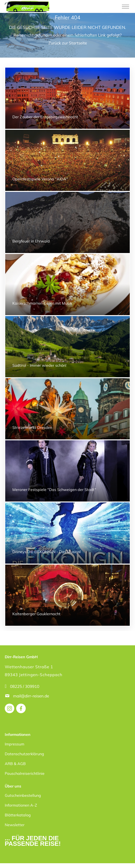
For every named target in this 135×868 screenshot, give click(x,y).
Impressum (15, 744)
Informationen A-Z (21, 805)
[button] (9, 859)
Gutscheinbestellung (23, 795)
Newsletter (15, 825)
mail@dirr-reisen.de (32, 696)
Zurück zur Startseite (68, 43)
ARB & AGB (15, 764)
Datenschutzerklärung (24, 754)
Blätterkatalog (18, 815)
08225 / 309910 (25, 686)
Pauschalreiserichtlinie (25, 773)
